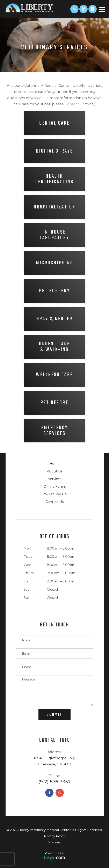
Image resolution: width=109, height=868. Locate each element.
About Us (55, 471)
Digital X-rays (55, 151)
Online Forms (54, 487)
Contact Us (54, 502)
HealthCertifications (54, 179)
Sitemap (54, 842)
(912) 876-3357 (54, 782)
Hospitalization (55, 207)
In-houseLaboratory (54, 235)
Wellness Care (54, 375)
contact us (75, 104)
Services (55, 479)
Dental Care (54, 123)
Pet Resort (54, 403)
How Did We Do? (54, 494)
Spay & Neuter (55, 319)
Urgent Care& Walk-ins (54, 347)
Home (55, 464)
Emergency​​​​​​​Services (55, 431)
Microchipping (55, 263)
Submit (54, 715)
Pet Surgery (54, 291)
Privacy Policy (55, 836)
